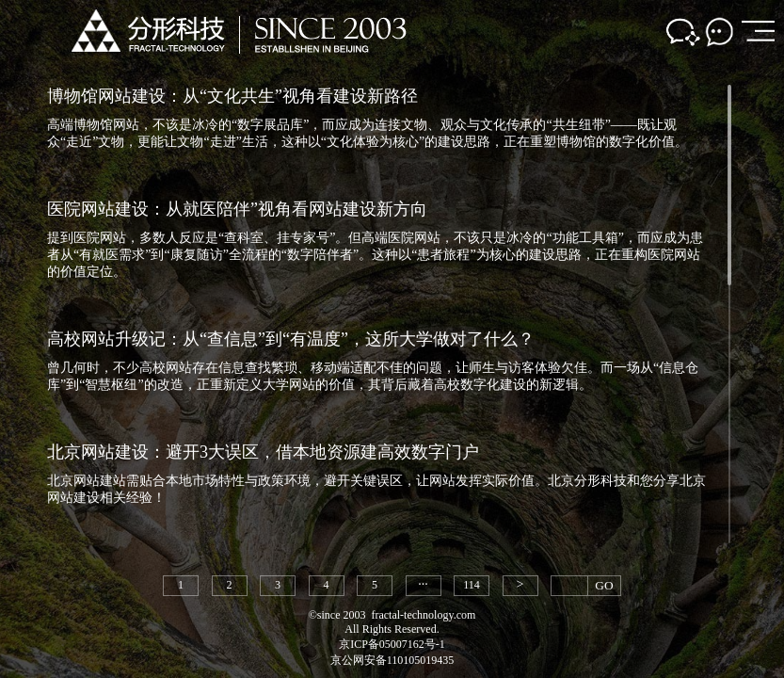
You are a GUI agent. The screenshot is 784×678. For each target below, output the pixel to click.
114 (472, 585)
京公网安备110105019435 (392, 660)
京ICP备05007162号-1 (392, 644)
